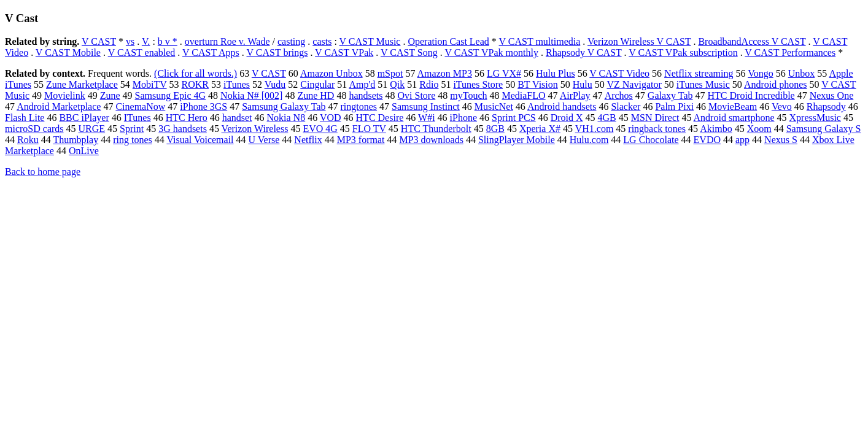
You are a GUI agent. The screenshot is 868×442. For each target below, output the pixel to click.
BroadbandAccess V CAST (752, 41)
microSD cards (34, 129)
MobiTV (150, 84)
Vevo (782, 107)
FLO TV (369, 129)
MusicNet (494, 107)
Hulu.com (589, 140)
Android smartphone (734, 118)
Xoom (759, 129)
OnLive (84, 151)
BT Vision (538, 84)
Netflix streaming (699, 73)
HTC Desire (380, 118)
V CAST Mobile (68, 52)
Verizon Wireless (255, 129)
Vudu (275, 84)
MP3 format (361, 140)
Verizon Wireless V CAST (639, 41)
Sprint (132, 129)
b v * (168, 41)
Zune (110, 95)
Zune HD (316, 95)
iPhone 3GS (203, 107)
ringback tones (657, 129)
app (742, 140)
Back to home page (43, 172)
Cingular (317, 84)
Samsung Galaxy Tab (284, 107)
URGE (92, 129)
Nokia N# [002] (251, 95)
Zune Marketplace (82, 84)
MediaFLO (523, 95)
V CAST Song (409, 52)
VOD (331, 118)
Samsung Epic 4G (171, 95)
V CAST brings (277, 52)
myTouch (468, 95)
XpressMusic (815, 118)
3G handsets (183, 129)
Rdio (429, 84)
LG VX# (504, 73)
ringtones (359, 107)
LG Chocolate (651, 140)
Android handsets (562, 107)
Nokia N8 (286, 118)
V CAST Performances (790, 52)
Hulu (583, 84)
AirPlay (575, 95)
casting (291, 41)
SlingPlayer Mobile (517, 140)
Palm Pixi (674, 107)
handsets (366, 95)
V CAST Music (370, 41)
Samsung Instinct (426, 107)
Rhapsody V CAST (584, 52)
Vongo (761, 73)
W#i (427, 118)
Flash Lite (25, 118)
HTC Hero (187, 118)
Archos (619, 95)
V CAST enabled (142, 52)
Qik (397, 84)
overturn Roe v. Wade (227, 41)
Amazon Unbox (331, 73)
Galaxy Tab (670, 95)
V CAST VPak (344, 52)
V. (146, 41)
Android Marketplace (59, 107)
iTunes (237, 84)
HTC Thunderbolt (436, 129)
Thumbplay (76, 140)
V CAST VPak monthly (491, 52)
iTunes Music (703, 84)
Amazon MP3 (445, 73)
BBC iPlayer (84, 118)
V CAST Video (619, 73)
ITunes (138, 118)
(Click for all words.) (196, 73)
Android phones (776, 84)
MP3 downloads (431, 140)
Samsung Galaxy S (824, 129)
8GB (495, 129)
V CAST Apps (211, 52)
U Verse (264, 140)
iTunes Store (478, 84)
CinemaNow (140, 107)
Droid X (567, 118)
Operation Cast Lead (448, 41)
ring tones (133, 140)
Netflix (308, 140)
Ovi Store (417, 95)
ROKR (195, 84)
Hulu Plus (556, 73)
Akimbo (716, 129)
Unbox (802, 73)
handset (237, 118)
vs (130, 41)
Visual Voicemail (200, 140)
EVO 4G (320, 129)
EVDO (707, 140)
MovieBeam (733, 107)
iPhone (463, 118)
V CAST (99, 41)
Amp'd (362, 84)
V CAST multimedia (540, 41)
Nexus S (781, 140)
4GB (607, 118)
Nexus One (832, 95)
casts (322, 41)
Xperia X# (540, 129)
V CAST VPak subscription (683, 52)
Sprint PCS (514, 118)
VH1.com (595, 129)
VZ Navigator (634, 84)
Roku (28, 140)
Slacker (626, 107)
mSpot (390, 73)
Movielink (65, 95)
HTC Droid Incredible (751, 95)
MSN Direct (655, 118)
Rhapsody (826, 107)
